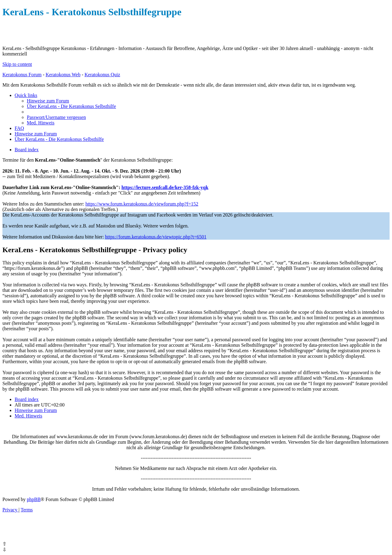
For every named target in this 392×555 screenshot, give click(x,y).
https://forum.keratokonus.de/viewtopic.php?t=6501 (156, 237)
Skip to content (17, 64)
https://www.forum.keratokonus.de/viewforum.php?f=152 (142, 204)
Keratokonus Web (63, 75)
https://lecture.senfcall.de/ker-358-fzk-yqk (165, 187)
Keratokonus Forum (22, 75)
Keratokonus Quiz (102, 75)
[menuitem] (48, 101)
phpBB (34, 499)
